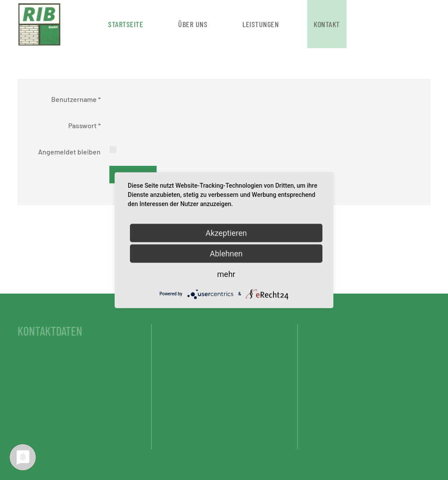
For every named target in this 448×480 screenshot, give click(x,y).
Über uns (193, 24)
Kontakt (327, 24)
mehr (226, 274)
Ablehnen (226, 253)
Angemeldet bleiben (69, 152)
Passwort (84, 125)
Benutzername (76, 99)
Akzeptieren (226, 233)
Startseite (126, 24)
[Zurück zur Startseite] (41, 24)
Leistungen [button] (261, 24)
